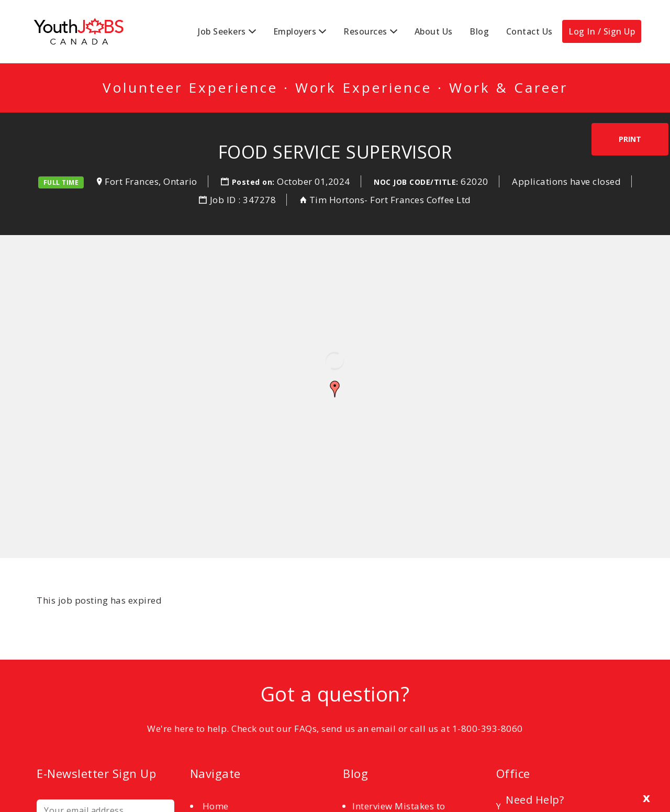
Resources (365, 31)
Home (216, 806)
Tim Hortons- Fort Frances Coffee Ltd (390, 200)
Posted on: (255, 182)
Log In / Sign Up (602, 31)
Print (630, 139)
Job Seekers (222, 31)
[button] (335, 389)
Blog (479, 31)
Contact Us (529, 31)
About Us (434, 31)
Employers (295, 31)
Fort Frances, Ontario (151, 181)
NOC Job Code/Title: (416, 182)
